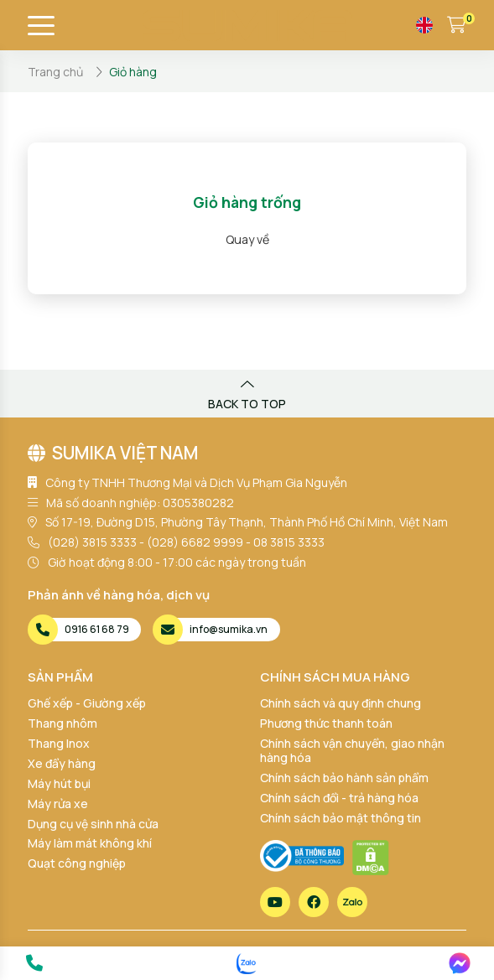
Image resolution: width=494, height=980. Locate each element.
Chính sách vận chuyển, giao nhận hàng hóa (352, 750)
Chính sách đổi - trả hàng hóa (339, 798)
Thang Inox (59, 743)
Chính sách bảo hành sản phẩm (344, 778)
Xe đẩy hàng (62, 763)
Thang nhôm (62, 723)
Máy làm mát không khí (90, 843)
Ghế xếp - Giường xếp (87, 703)
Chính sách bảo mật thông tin (341, 818)
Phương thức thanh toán (326, 723)
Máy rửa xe (58, 804)
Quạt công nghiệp (77, 863)
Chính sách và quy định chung (341, 703)
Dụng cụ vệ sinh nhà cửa (93, 824)
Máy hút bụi (59, 783)
